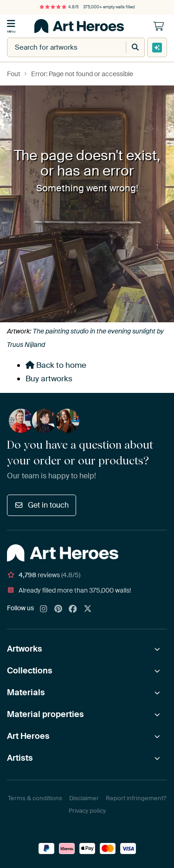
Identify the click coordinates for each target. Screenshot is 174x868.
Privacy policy (87, 811)
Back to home (56, 365)
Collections (30, 671)
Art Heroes (28, 736)
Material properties (45, 714)
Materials (26, 692)
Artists (20, 758)
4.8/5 (59, 7)
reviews (44, 575)
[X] (88, 609)
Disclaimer (84, 798)
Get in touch (42, 505)
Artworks (25, 649)
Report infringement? (136, 798)
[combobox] (57, 47)
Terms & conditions (35, 798)
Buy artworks (49, 379)
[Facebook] (73, 609)
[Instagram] (44, 609)
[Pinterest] (58, 609)
